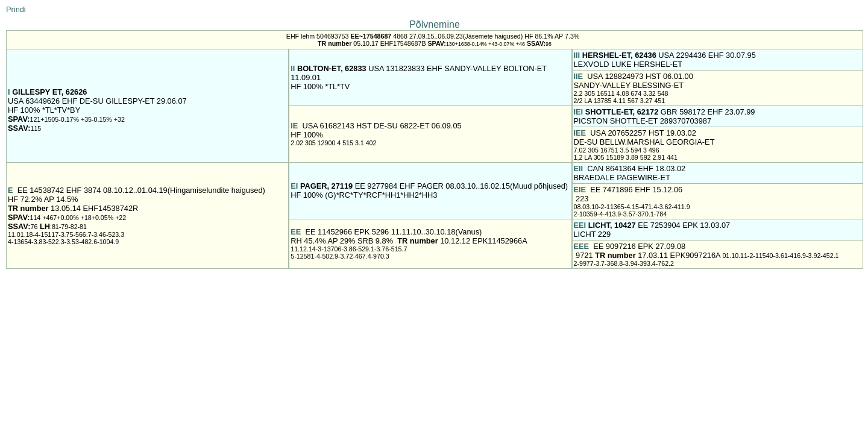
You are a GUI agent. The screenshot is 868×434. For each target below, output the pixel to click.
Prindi (16, 9)
